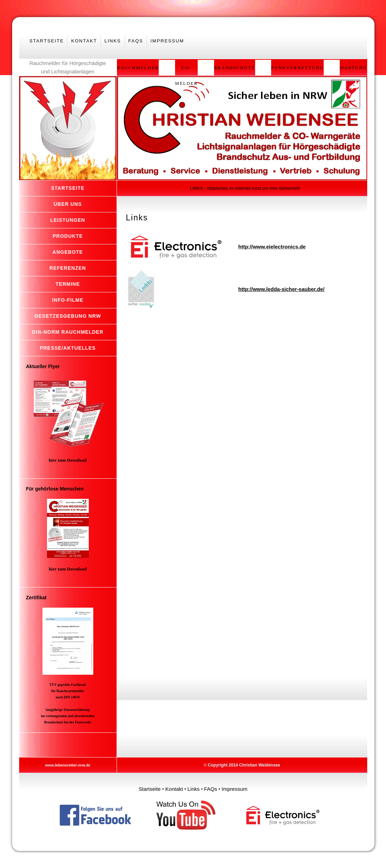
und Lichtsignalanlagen (68, 71)
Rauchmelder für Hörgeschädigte (68, 63)
